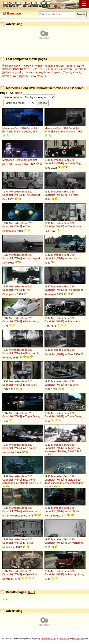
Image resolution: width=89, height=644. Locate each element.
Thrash (67, 72)
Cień (70, 354)
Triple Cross (32, 416)
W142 (6, 132)
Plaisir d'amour (23, 132)
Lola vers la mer (33, 72)
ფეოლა (24, 76)
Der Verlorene (75, 543)
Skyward (57, 72)
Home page (14, 13)
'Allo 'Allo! (31, 385)
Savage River (10, 76)
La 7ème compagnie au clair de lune (19, 481)
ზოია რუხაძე (14, 72)
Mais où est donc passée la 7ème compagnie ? (64, 484)
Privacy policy (79, 638)
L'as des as (74, 258)
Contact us (64, 638)
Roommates (72, 66)
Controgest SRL (48, 638)
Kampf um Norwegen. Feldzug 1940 (62, 450)
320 (24, 128)
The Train (73, 195)
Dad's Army (32, 321)
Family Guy (74, 163)
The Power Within (31, 66)
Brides (47, 72)
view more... (38, 76)
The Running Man (53, 66)
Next (18, 93)
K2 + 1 (76, 72)
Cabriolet (32, 128)
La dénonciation (66, 132)
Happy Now (19, 69)
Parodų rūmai (75, 574)
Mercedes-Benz (11, 128)
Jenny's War (21, 164)
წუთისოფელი (11, 66)
